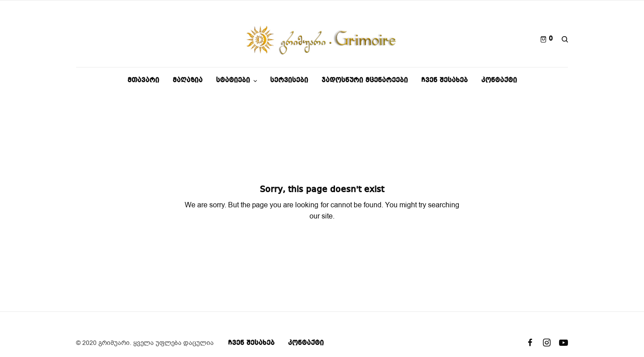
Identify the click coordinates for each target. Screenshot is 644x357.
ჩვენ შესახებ (251, 343)
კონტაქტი (306, 343)
